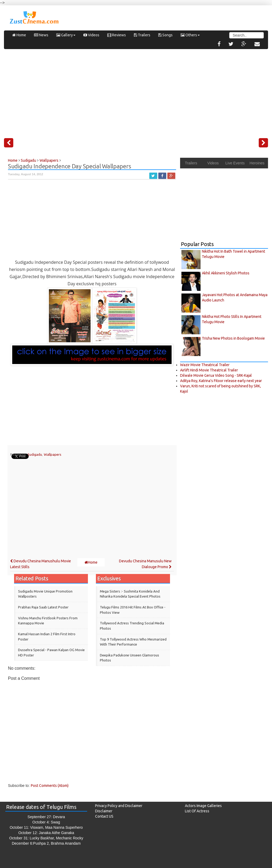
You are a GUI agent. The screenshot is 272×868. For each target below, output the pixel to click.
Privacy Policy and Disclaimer (119, 806)
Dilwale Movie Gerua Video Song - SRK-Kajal (216, 375)
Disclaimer (104, 811)
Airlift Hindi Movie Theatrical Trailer (209, 370)
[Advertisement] (136, 91)
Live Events (235, 163)
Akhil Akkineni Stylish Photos (226, 273)
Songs (165, 35)
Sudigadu (35, 454)
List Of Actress (197, 811)
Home (19, 35)
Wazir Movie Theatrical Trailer (205, 365)
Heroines (257, 163)
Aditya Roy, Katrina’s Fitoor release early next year (221, 381)
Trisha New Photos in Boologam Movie (233, 338)
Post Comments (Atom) (50, 786)
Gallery (66, 35)
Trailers (142, 35)
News (41, 35)
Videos (91, 35)
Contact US (104, 816)
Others (190, 35)
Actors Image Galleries (203, 806)
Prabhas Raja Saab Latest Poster (43, 607)
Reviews (117, 35)
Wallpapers (53, 454)
